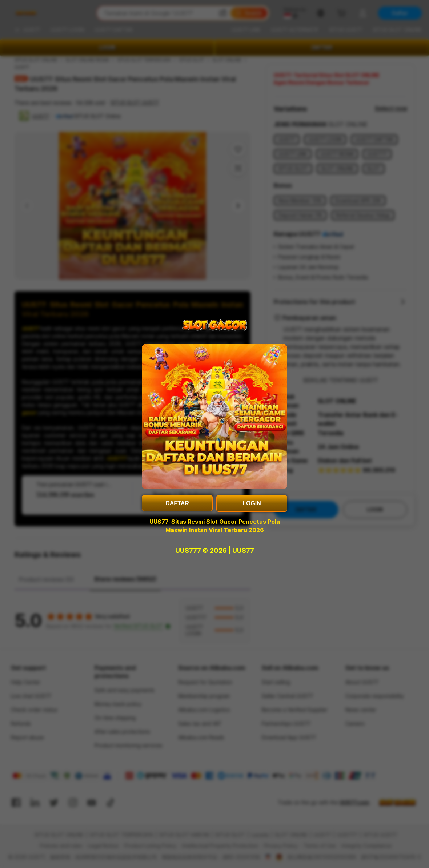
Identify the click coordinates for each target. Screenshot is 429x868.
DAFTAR (177, 503)
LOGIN (252, 503)
